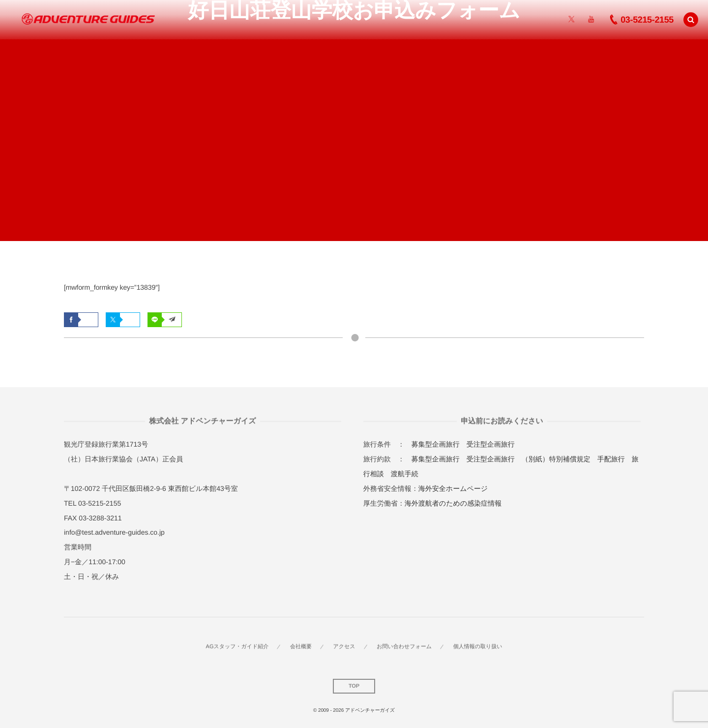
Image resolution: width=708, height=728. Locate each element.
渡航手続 (405, 474)
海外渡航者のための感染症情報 (453, 503)
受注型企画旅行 (491, 444)
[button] (691, 19)
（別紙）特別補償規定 (556, 459)
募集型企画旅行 (436, 444)
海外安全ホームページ (453, 488)
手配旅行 (611, 459)
